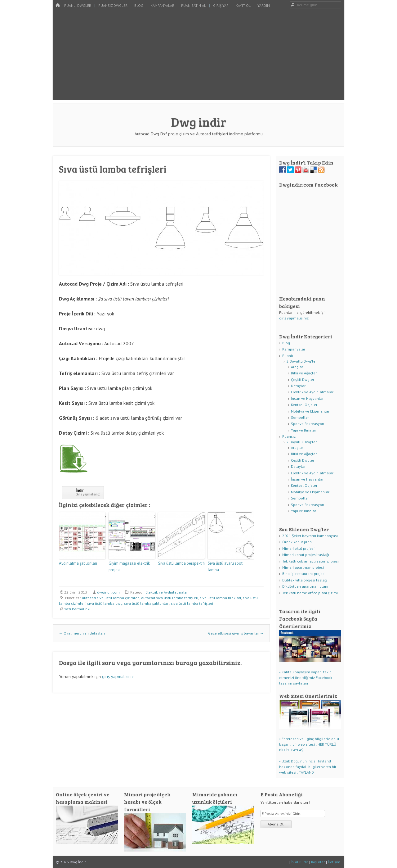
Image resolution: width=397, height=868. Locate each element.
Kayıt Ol (243, 5)
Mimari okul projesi (298, 548)
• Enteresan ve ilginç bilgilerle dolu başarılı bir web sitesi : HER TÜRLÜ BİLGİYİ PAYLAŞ (309, 744)
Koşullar (318, 862)
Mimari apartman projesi (303, 567)
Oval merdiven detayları (82, 633)
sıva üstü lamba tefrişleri (192, 603)
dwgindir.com (108, 592)
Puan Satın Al (194, 5)
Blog (139, 5)
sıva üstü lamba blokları (220, 598)
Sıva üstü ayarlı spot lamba (225, 567)
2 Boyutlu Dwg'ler (302, 361)
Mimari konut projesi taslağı (306, 555)
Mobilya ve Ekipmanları (311, 411)
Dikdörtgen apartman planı (305, 586)
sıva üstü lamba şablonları (147, 603)
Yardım (264, 5)
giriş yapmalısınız (118, 676)
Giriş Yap (221, 5)
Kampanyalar (162, 5)
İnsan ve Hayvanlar (307, 398)
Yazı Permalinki (77, 609)
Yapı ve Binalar (303, 430)
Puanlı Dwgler (78, 5)
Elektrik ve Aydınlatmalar (167, 592)
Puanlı (288, 356)
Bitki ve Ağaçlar (304, 373)
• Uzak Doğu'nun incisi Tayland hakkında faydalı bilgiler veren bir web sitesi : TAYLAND (308, 767)
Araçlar (297, 367)
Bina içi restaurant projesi (304, 574)
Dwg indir (198, 122)
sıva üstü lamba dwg (105, 603)
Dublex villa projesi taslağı (305, 580)
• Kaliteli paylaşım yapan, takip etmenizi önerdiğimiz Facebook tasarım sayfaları (306, 678)
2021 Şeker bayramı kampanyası (310, 536)
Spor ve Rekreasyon (308, 424)
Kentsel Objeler (304, 405)
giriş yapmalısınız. (294, 318)
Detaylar (298, 386)
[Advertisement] (198, 57)
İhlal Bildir (299, 862)
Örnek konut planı (297, 542)
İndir (80, 491)
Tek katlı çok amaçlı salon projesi (310, 561)
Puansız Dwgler (113, 5)
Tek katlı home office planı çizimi (310, 593)
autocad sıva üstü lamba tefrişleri (170, 598)
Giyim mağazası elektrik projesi (129, 567)
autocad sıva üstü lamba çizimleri (111, 598)
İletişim (334, 862)
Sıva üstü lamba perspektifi (181, 563)
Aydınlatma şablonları (78, 563)
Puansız (289, 436)
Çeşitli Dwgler (303, 380)
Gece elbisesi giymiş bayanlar (236, 633)
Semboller (300, 417)
